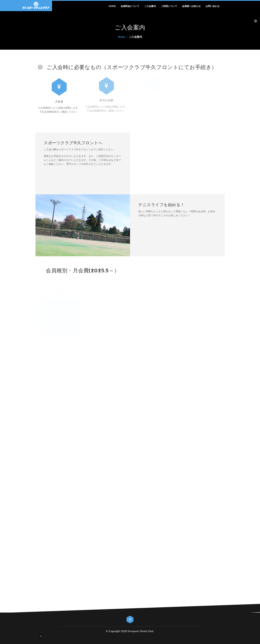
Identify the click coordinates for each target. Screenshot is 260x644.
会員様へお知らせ (191, 6)
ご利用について (169, 6)
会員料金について (130, 6)
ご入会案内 (150, 6)
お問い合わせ (213, 6)
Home (112, 6)
